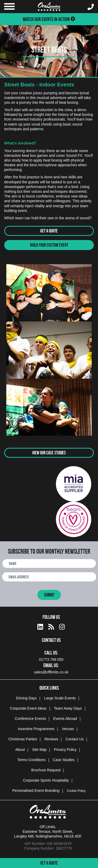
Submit (49, 595)
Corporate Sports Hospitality (46, 780)
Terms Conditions (31, 760)
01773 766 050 (51, 659)
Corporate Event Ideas (28, 708)
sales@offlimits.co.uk (51, 672)
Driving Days (27, 698)
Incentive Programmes (36, 729)
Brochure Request (46, 770)
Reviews (51, 739)
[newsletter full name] (49, 563)
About (20, 750)
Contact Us (75, 739)
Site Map (39, 750)
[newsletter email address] (49, 577)
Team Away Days (68, 708)
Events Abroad (65, 719)
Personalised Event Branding (36, 791)
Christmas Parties (23, 739)
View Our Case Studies (49, 453)
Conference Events (30, 719)
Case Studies (64, 760)
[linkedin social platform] (40, 626)
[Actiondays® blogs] (51, 626)
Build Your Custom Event (49, 245)
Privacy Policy (65, 750)
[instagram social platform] (62, 626)
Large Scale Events (60, 698)
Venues (68, 729)
